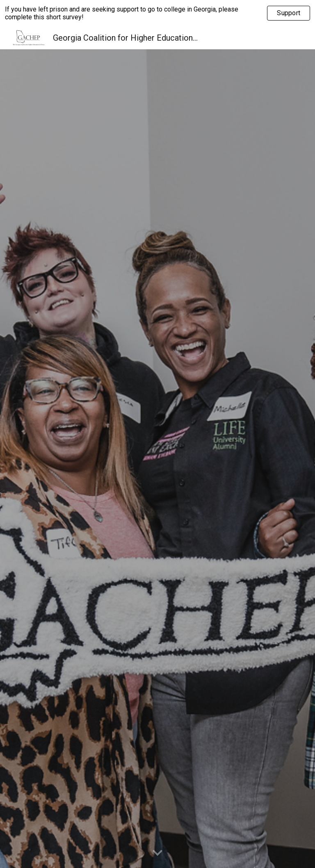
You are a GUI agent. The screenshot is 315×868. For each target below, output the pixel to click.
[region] (157, 13)
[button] (157, 853)
